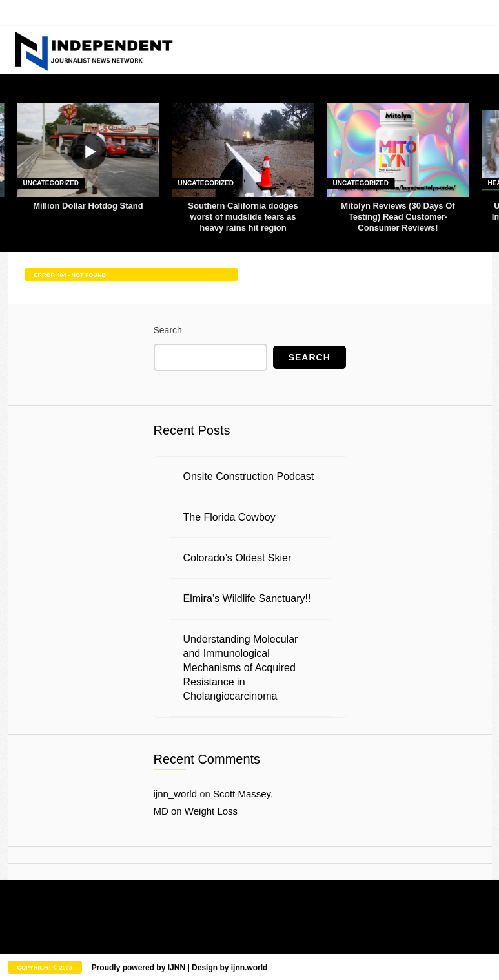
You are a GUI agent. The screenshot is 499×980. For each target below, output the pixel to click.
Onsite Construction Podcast (249, 476)
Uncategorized (51, 183)
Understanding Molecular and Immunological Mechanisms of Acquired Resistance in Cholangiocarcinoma (241, 668)
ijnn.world (250, 968)
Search (168, 330)
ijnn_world (176, 794)
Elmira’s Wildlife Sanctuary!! (247, 599)
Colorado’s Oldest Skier (238, 558)
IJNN (177, 968)
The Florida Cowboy (229, 517)
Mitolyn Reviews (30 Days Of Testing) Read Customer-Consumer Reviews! (398, 217)
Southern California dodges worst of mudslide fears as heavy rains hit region (243, 217)
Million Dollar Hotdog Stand (88, 206)
